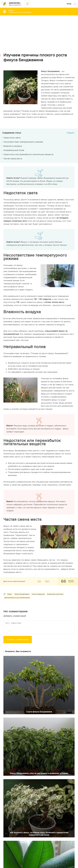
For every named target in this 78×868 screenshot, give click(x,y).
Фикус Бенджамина (22, 594)
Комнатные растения (55, 594)
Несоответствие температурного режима (23, 142)
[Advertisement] (39, 32)
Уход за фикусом (38, 594)
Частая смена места (13, 159)
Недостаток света (12, 138)
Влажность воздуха (13, 146)
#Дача (42, 11)
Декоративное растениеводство (17, 598)
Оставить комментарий (18, 640)
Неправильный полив (14, 150)
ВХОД (72, 4)
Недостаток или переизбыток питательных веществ (28, 154)
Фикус (10, 594)
